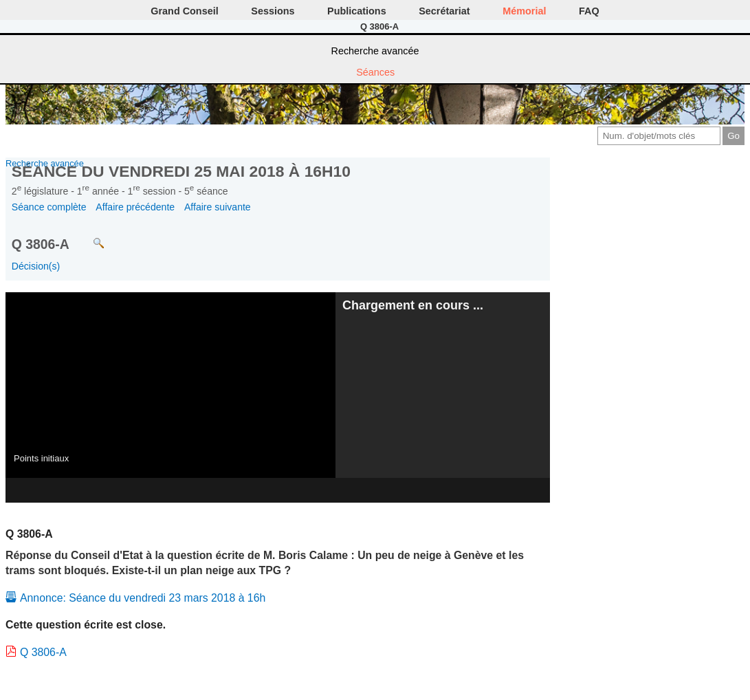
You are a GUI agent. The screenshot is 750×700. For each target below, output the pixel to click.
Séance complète (49, 207)
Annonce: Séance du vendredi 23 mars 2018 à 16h (143, 598)
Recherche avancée (375, 51)
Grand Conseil (184, 11)
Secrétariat (444, 11)
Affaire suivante (218, 207)
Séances (375, 72)
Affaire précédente (135, 207)
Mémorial (524, 11)
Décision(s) (36, 266)
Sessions (273, 11)
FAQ (589, 11)
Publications (357, 11)
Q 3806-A (43, 652)
